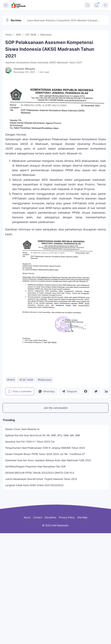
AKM (11, 380)
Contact (38, 517)
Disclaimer (50, 517)
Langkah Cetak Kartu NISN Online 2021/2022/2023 (34, 485)
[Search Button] (88, 5)
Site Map (82, 517)
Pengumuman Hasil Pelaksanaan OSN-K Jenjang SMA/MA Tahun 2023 (45, 448)
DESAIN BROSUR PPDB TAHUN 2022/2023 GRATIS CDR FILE (40, 473)
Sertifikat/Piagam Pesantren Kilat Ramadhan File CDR (35, 466)
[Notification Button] (96, 5)
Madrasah (45, 380)
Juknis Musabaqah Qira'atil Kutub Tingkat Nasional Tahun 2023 (41, 479)
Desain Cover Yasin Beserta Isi (22, 429)
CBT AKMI (26, 380)
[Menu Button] (6, 5)
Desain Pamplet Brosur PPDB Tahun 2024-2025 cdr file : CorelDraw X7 (45, 454)
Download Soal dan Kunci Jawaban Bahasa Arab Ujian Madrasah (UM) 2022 (48, 460)
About (27, 517)
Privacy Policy (67, 517)
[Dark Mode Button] (105, 5)
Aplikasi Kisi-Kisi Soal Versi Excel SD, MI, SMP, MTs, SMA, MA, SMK (43, 435)
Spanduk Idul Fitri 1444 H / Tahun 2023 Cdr (30, 442)
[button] (47, 391)
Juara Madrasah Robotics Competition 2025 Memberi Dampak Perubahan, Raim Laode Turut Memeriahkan (62, 21)
